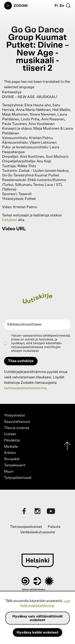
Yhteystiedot (14, 416)
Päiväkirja (12, 440)
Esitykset (10, 220)
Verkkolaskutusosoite (38, 532)
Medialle (11, 447)
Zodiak (21, 6)
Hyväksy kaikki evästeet (37, 633)
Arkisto (10, 453)
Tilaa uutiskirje (21, 361)
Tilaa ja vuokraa (17, 428)
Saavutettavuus (17, 422)
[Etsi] (68, 5)
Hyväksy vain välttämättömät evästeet (37, 618)
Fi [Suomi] (56, 6)
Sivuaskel (12, 459)
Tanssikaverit (15, 465)
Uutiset (10, 434)
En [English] (62, 6)
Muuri (9, 472)
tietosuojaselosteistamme (25, 388)
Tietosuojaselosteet (26, 527)
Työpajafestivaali (18, 478)
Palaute (54, 527)
